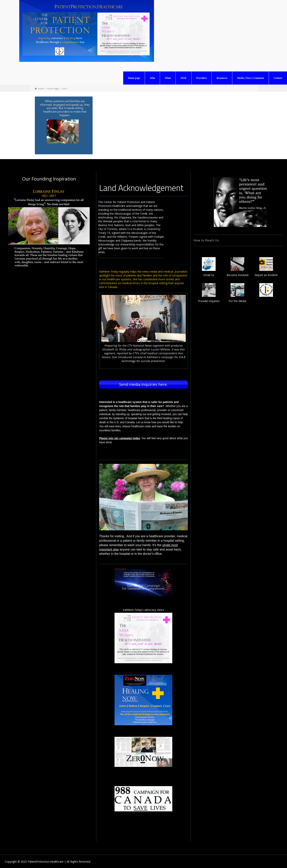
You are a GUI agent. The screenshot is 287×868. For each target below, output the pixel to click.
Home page (134, 78)
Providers (202, 78)
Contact (278, 78)
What (168, 78)
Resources (222, 78)
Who (152, 78)
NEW (184, 78)
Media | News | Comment (251, 78)
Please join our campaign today (119, 438)
